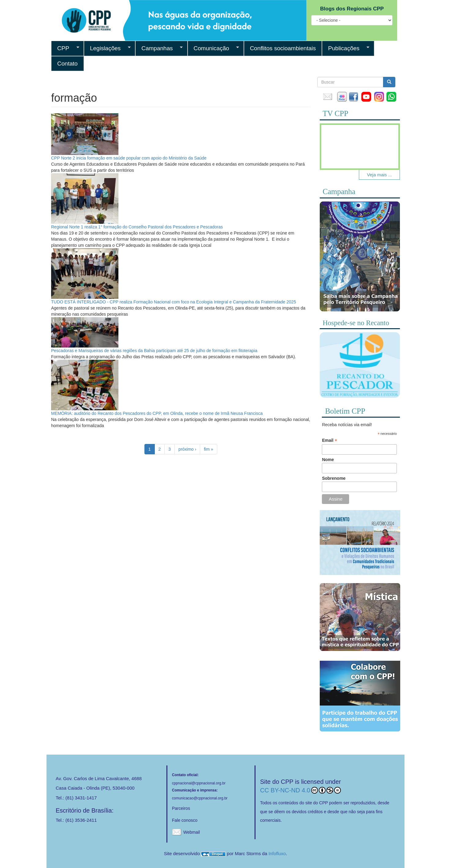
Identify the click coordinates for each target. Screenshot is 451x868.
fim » (208, 449)
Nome (328, 460)
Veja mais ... (379, 175)
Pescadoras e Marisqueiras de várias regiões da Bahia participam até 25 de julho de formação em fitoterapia (154, 351)
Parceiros (181, 808)
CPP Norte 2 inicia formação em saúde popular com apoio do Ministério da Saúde (129, 158)
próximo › (187, 449)
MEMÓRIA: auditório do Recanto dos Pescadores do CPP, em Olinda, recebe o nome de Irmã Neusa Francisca (157, 413)
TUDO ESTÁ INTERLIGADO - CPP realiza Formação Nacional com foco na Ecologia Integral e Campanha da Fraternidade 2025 (173, 302)
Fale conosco (185, 820)
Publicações (346, 48)
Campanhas (159, 48)
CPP (65, 48)
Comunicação (213, 48)
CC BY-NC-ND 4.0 (300, 790)
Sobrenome (334, 478)
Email (329, 440)
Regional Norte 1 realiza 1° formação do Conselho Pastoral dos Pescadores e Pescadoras (137, 227)
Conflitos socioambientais (283, 48)
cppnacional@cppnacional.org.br (199, 783)
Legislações (107, 48)
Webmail (192, 832)
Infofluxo (277, 853)
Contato (67, 64)
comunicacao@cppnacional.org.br (200, 798)
